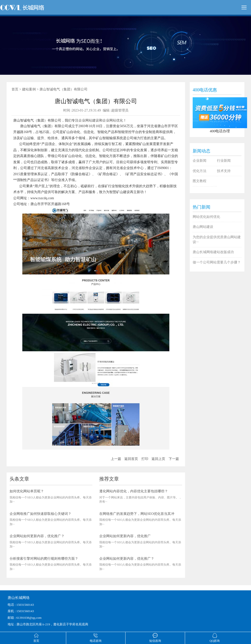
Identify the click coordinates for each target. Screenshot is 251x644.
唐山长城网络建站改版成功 (213, 252)
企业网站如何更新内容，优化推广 (125, 536)
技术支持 (224, 171)
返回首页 (131, 459)
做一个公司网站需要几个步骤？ (217, 262)
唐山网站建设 (203, 227)
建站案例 (29, 89)
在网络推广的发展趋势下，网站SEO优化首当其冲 (137, 514)
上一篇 (116, 459)
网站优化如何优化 (206, 217)
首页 (15, 89)
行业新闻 (224, 161)
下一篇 (174, 459)
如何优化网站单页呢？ (27, 491)
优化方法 (200, 171)
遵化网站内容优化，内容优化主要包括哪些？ (134, 491)
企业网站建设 (89, 120)
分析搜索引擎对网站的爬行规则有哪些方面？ (44, 559)
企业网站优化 (113, 120)
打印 (145, 459)
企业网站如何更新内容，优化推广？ (37, 536)
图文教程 (200, 181)
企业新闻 (200, 161)
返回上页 (158, 459)
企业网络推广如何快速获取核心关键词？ (40, 514)
